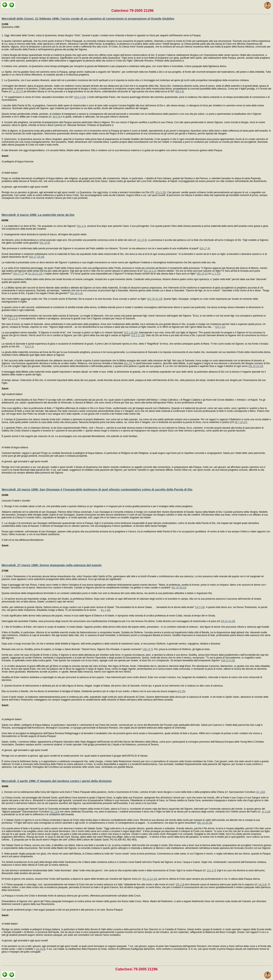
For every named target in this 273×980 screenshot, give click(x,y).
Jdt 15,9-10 (228, 660)
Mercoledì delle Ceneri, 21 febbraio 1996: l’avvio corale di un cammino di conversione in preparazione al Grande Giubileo (88, 19)
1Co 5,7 (211, 870)
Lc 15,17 (17, 91)
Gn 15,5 (142, 240)
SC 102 (260, 792)
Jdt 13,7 (148, 649)
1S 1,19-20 (131, 333)
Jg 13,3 (13, 319)
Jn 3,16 (265, 812)
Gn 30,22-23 (155, 299)
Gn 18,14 (203, 274)
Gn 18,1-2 (150, 271)
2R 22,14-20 (228, 621)
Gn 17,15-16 (37, 257)
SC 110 (54, 812)
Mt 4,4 (180, 91)
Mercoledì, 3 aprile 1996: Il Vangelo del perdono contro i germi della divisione (57, 781)
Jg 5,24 (200, 607)
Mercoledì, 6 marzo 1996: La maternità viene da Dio (38, 215)
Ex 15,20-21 (179, 588)
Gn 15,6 (45, 243)
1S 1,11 (220, 327)
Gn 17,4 (205, 248)
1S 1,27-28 (138, 335)
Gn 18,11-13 (35, 274)
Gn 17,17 (19, 274)
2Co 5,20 (80, 97)
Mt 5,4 (56, 117)
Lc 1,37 (215, 274)
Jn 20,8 (41, 949)
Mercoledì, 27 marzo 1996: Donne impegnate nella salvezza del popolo (52, 565)
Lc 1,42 (105, 610)
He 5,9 (262, 885)
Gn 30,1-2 (76, 293)
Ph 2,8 (180, 885)
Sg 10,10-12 (256, 366)
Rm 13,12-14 (149, 879)
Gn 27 (128, 363)
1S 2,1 (29, 347)
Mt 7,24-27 (240, 422)
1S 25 (181, 691)
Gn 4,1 (82, 226)
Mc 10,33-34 (205, 823)
